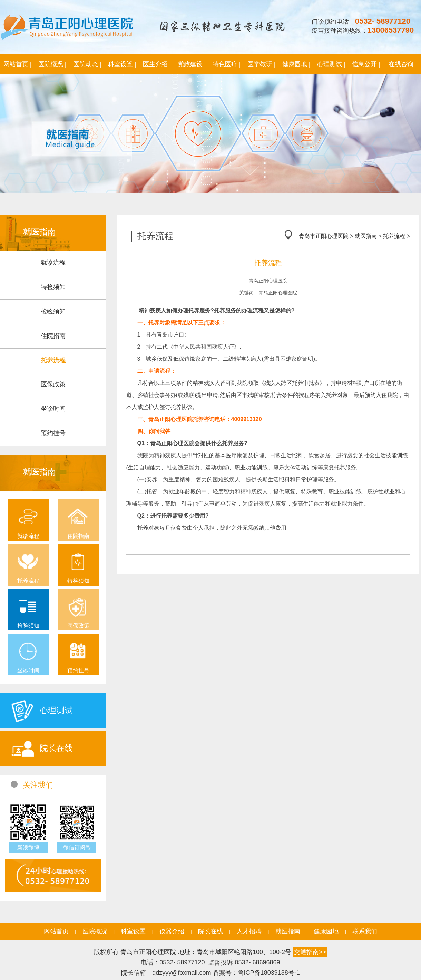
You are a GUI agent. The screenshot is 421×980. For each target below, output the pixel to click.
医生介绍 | (157, 64)
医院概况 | (52, 64)
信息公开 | (366, 64)
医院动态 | (87, 64)
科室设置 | (122, 64)
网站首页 (56, 931)
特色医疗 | (227, 64)
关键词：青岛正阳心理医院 (268, 293)
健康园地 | (296, 64)
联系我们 (365, 931)
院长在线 (210, 931)
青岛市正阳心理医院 (324, 236)
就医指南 (366, 236)
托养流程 (394, 236)
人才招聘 (249, 931)
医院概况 (95, 931)
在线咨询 (401, 64)
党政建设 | (192, 64)
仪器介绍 (172, 931)
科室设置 (133, 931)
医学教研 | (262, 64)
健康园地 (326, 931)
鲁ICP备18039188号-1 (269, 973)
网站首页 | (18, 64)
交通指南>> (310, 952)
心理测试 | (331, 64)
